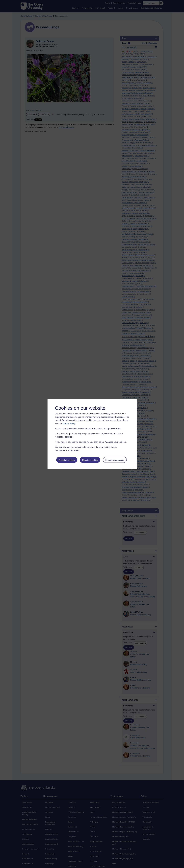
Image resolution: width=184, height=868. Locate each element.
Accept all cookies (67, 460)
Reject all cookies (90, 460)
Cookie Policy (69, 423)
